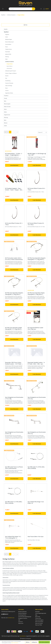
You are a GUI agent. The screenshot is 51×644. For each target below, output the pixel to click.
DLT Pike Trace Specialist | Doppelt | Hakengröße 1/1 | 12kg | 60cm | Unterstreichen (37, 259)
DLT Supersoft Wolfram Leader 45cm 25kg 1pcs (35, 328)
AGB (19, 620)
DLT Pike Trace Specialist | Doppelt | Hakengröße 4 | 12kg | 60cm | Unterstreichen (14, 294)
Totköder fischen (9, 49)
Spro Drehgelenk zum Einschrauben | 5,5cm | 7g (14, 433)
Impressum (21, 622)
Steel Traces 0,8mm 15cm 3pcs (36, 537)
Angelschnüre (7, 115)
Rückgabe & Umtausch (23, 618)
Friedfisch (6, 96)
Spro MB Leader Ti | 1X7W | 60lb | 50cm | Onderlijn (14, 502)
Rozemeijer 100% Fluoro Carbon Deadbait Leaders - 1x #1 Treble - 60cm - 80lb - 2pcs (14, 363)
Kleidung (7, 57)
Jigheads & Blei (8, 54)
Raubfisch (6, 32)
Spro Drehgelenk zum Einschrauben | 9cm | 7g (37, 433)
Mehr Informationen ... (15, 643)
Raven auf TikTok (39, 625)
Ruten (7, 88)
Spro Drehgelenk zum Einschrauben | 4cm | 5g (37, 398)
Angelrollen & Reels (9, 93)
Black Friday (38, 617)
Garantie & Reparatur (22, 613)
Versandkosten (23, 636)
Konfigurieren (34, 642)
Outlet (7, 37)
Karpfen (6, 29)
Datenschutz (21, 623)
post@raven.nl (5, 614)
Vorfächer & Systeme (10, 62)
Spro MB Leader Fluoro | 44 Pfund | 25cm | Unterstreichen (14, 468)
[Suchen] (34, 9)
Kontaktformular (11, 618)
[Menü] (3, 9)
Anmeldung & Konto (22, 615)
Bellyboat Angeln (9, 39)
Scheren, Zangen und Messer (11, 73)
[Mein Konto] (41, 9)
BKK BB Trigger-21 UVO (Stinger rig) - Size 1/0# (37, 154)
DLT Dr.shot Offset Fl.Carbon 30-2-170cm (36, 189)
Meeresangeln (7, 104)
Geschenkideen (8, 44)
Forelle (6, 98)
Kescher (7, 76)
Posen (7, 47)
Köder (6, 59)
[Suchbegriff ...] (20, 9)
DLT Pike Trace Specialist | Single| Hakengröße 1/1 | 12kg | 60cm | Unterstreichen (13, 328)
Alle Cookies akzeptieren (44, 642)
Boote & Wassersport (9, 42)
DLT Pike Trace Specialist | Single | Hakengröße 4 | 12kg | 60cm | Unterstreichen (36, 294)
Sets (6, 78)
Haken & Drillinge (9, 86)
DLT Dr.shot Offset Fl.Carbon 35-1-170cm (14, 224)
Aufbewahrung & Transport (11, 71)
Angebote (7, 34)
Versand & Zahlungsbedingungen (25, 617)
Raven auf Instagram (39, 620)
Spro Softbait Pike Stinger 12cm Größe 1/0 (36, 502)
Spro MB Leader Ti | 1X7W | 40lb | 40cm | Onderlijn (36, 468)
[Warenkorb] (46, 9)
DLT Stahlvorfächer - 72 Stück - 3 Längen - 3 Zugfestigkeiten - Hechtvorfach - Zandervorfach (14, 154)
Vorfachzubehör (9, 68)
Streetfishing (8, 81)
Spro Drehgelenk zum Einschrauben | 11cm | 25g (14, 398)
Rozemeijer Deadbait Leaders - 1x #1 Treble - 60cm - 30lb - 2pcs (36, 363)
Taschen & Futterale (9, 83)
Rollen (5, 112)
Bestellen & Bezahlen (22, 612)
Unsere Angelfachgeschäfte (41, 613)
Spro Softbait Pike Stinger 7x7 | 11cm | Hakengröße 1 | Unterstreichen (13, 537)
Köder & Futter (7, 107)
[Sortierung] (42, 132)
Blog (36, 615)
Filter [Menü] (26, 25)
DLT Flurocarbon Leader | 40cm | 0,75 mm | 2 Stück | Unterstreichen (14, 259)
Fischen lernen (38, 618)
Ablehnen (28, 642)
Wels (5, 101)
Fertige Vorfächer (10, 64)
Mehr (5, 120)
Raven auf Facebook (39, 622)
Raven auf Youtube (39, 623)
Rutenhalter (8, 52)
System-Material (9, 66)
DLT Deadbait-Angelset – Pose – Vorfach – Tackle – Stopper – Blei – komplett (14, 189)
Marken (6, 123)
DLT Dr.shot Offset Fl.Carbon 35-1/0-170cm (36, 224)
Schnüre (7, 91)
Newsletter (38, 612)
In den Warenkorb (14, 165)
